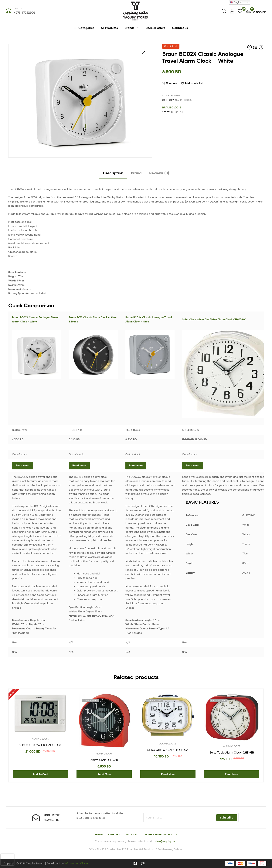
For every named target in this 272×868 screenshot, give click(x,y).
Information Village (76, 863)
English (236, 2)
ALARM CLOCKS (183, 100)
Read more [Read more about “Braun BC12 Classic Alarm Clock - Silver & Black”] (79, 465)
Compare (172, 83)
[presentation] (7, 860)
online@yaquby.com (165, 841)
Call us (18, 8)
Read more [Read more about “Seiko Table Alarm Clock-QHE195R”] (232, 774)
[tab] (113, 174)
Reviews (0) (159, 173)
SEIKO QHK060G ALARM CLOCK (168, 750)
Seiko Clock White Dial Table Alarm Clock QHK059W (214, 319)
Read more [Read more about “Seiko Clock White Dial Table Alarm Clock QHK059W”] (192, 465)
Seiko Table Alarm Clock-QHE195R (232, 753)
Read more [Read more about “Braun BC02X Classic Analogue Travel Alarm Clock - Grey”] (136, 465)
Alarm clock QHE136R (104, 760)
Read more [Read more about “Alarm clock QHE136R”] (104, 774)
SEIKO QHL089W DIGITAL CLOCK (40, 745)
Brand (136, 173)
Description (113, 173)
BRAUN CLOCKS (172, 107)
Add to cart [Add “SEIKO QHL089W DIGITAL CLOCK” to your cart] (40, 774)
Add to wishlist (194, 83)
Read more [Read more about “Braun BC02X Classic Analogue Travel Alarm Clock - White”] (22, 465)
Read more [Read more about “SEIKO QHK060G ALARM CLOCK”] (168, 774)
